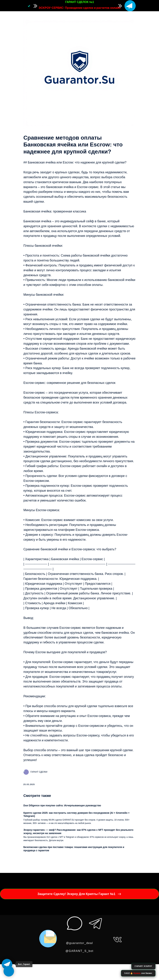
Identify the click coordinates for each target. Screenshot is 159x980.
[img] (130, 6)
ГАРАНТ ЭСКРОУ (143, 966)
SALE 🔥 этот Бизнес (138, 973)
